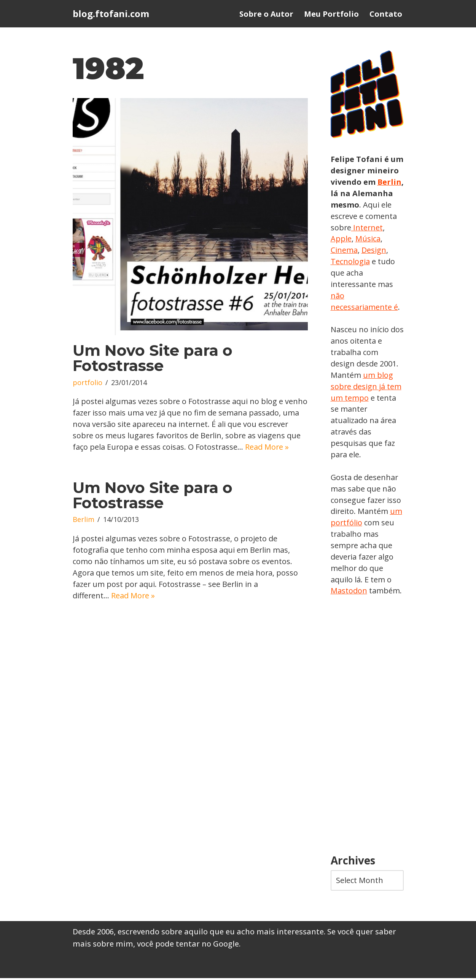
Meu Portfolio (331, 14)
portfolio (88, 383)
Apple (375, 239)
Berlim (84, 532)
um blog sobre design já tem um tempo (366, 387)
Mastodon (349, 592)
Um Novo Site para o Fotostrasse (153, 358)
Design (343, 262)
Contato (386, 14)
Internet (346, 239)
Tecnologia (379, 262)
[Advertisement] (367, 728)
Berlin (343, 193)
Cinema (373, 250)
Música (343, 250)
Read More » (145, 459)
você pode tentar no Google (188, 946)
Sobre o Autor (266, 14)
